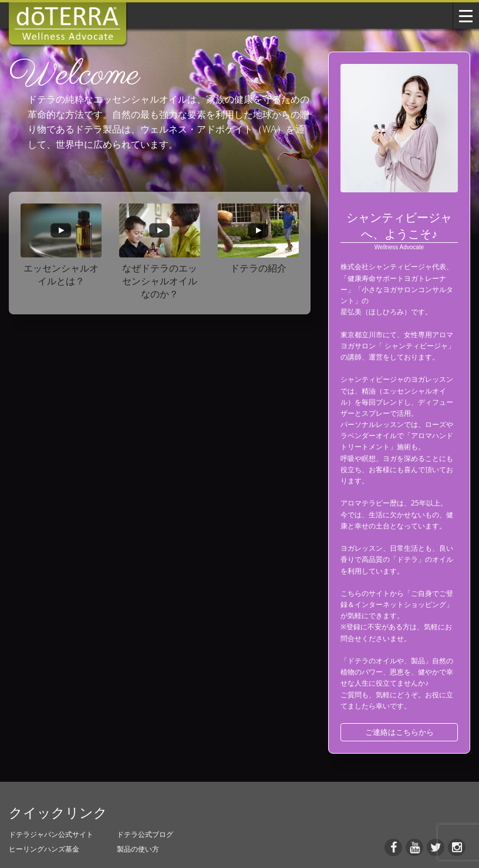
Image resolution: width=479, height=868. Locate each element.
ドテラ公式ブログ (145, 834)
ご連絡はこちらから (399, 732)
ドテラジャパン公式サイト (51, 834)
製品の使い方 (138, 849)
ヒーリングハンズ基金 (44, 849)
